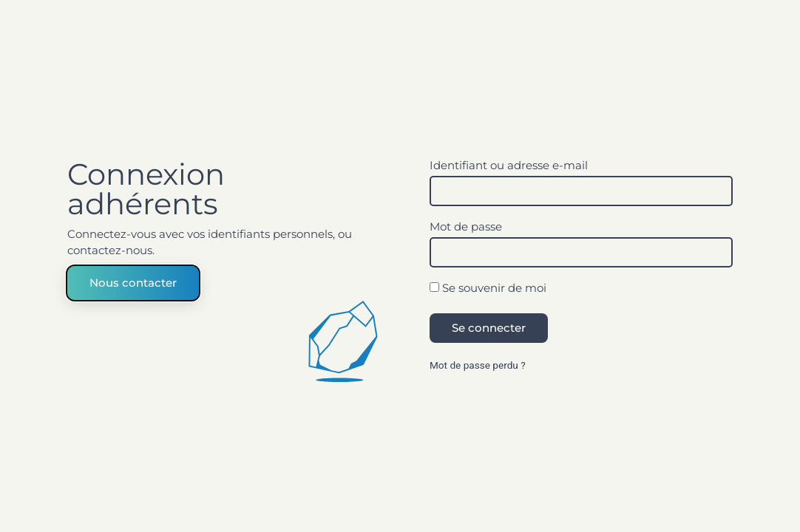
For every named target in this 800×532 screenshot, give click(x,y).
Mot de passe (466, 227)
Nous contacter (133, 283)
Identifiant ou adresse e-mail (509, 166)
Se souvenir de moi (488, 289)
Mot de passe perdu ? (478, 365)
